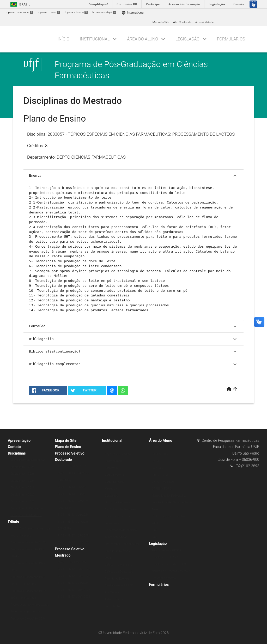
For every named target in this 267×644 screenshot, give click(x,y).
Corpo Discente (114, 482)
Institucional (95, 39)
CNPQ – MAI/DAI (163, 482)
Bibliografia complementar (133, 364)
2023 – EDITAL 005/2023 (74, 576)
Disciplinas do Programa (120, 509)
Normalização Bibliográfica (169, 496)
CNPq (156, 461)
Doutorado (111, 496)
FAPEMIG (158, 468)
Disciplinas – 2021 (22, 501)
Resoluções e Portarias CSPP (171, 564)
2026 (108, 558)
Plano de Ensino (68, 447)
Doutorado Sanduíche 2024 (28, 619)
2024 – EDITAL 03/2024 (73, 583)
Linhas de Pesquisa (117, 502)
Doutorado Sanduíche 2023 (28, 542)
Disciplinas (17, 453)
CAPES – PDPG (162, 489)
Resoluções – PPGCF (166, 557)
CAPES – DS (160, 454)
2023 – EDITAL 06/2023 (73, 487)
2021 (155, 523)
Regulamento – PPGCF (167, 550)
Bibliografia (133, 339)
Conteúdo (133, 326)
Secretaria (111, 468)
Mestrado (111, 489)
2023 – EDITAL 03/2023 (73, 494)
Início (63, 39)
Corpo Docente (114, 475)
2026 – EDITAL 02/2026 (73, 542)
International (133, 13)
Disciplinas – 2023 (22, 488)
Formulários (231, 39)
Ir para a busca (76, 12)
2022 (155, 530)
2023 (155, 537)
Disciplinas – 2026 (22, 474)
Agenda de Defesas (117, 551)
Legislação (187, 39)
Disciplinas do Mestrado (26, 515)
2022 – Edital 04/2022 (72, 466)
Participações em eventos (169, 516)
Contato (14, 447)
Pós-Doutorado (114, 592)
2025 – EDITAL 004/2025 (74, 590)
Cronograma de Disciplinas (28, 460)
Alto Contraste (182, 22)
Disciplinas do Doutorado (27, 508)
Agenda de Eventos (117, 579)
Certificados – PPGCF (119, 585)
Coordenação (113, 461)
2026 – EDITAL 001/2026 (74, 597)
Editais (13, 522)
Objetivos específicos (118, 454)
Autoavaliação (114, 599)
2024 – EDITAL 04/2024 (73, 515)
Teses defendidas (116, 537)
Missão (109, 447)
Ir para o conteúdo (19, 12)
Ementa (133, 176)
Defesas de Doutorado (119, 572)
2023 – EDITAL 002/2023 (74, 569)
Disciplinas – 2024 (22, 481)
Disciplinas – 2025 (22, 467)
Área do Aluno (142, 39)
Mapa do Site (161, 22)
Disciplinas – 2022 (22, 495)
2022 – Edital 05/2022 (72, 562)
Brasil (19, 4)
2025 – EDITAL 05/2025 (73, 536)
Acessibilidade (204, 22)
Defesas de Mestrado (118, 565)
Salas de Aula (113, 606)
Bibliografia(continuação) (133, 351)
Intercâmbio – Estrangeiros (122, 544)
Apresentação (19, 440)
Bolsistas (158, 447)
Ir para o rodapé (104, 12)
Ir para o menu (49, 12)
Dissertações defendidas (121, 530)
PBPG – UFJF (160, 475)
